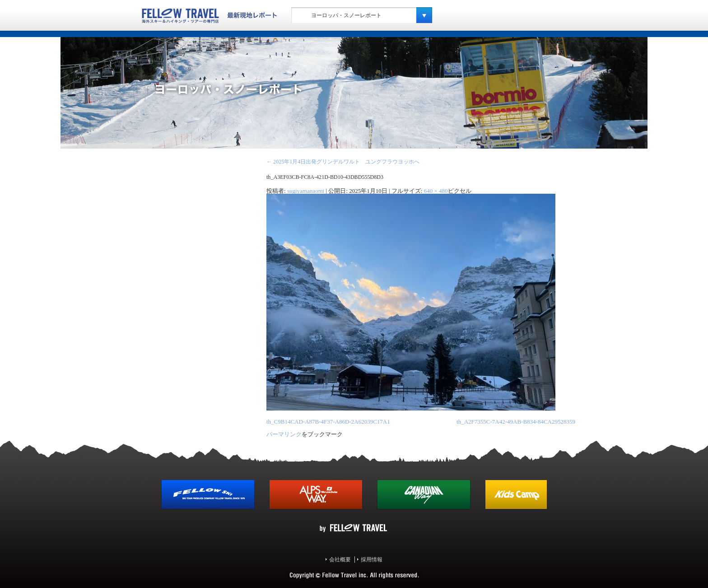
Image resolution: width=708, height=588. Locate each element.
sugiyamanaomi (306, 191)
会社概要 (340, 560)
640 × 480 (436, 191)
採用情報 (372, 560)
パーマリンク (284, 434)
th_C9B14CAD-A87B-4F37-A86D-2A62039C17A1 (328, 422)
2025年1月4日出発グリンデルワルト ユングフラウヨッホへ (343, 162)
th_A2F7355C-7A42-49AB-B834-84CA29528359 (516, 422)
